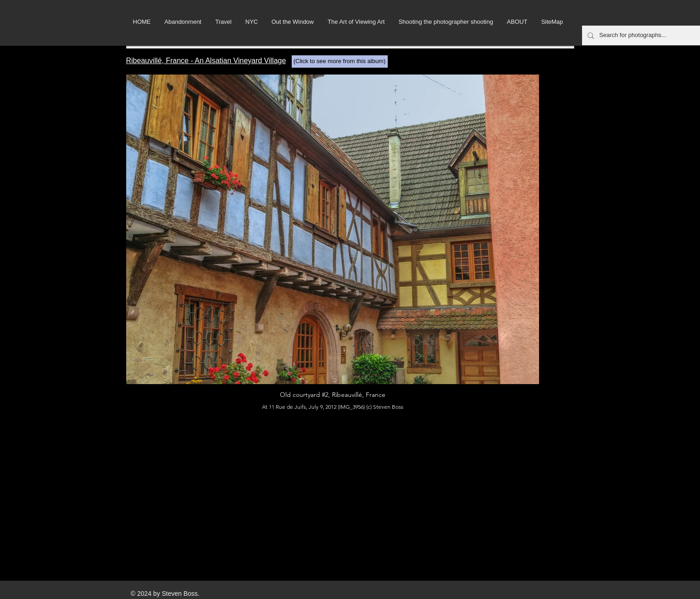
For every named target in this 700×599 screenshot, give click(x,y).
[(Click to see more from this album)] (340, 62)
